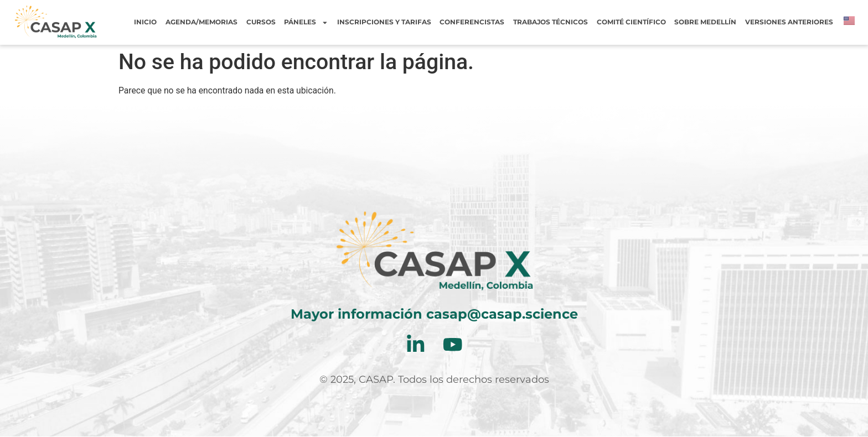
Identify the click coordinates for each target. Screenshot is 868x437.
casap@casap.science (502, 314)
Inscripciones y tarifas (384, 22)
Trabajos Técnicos (551, 22)
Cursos (261, 22)
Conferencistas (472, 22)
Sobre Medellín (705, 22)
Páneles (306, 22)
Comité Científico (631, 22)
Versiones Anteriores (789, 22)
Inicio (145, 22)
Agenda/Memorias (201, 22)
